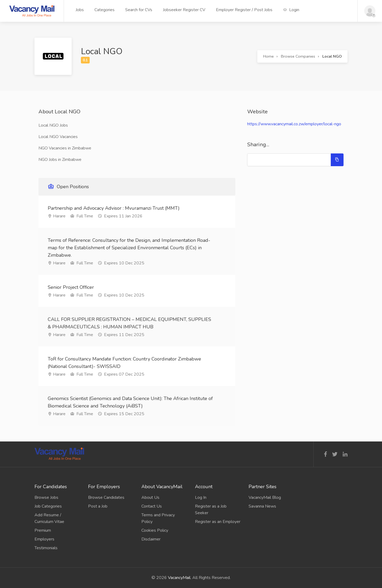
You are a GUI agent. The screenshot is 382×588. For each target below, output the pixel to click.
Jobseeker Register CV (184, 10)
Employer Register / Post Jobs (244, 10)
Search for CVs (139, 10)
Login (291, 10)
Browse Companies (298, 56)
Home (268, 56)
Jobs (80, 10)
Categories (105, 10)
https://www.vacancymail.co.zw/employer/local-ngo (294, 124)
